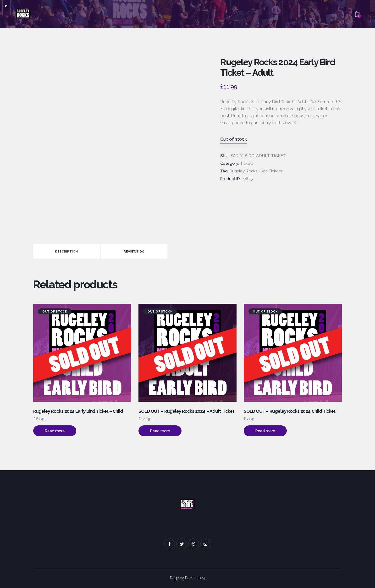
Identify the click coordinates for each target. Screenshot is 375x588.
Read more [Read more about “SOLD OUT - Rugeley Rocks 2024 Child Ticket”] (265, 431)
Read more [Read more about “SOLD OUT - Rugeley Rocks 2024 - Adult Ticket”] (160, 431)
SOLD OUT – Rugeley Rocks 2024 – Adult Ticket (186, 411)
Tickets (247, 163)
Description (67, 251)
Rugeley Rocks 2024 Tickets (256, 171)
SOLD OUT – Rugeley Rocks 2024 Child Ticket (290, 411)
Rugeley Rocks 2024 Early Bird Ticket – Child (78, 411)
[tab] (66, 251)
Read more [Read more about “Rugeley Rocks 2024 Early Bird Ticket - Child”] (55, 431)
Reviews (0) (134, 251)
